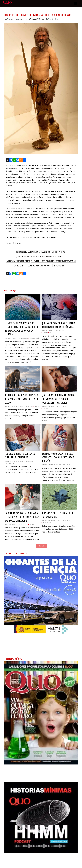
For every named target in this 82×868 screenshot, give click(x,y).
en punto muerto (61, 266)
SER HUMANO (48, 19)
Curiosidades (22, 252)
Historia (37, 406)
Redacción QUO (50, 331)
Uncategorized (34, 338)
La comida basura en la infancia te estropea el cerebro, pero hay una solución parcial (22, 517)
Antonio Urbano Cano (15, 406)
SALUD (51, 333)
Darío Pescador (13, 338)
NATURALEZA (47, 523)
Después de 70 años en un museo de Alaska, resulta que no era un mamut (22, 399)
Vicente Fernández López (17, 19)
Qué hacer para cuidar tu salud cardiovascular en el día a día (58, 325)
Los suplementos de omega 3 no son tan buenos (33, 266)
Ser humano (33, 252)
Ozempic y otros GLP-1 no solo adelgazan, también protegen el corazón (58, 457)
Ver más (41, 546)
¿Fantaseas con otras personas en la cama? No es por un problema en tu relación (58, 399)
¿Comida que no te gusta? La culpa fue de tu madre (20, 456)
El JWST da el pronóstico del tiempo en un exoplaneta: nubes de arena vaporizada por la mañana (21, 329)
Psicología (46, 408)
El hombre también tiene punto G (52, 252)
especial (45, 333)
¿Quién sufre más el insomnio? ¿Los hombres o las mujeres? (41, 256)
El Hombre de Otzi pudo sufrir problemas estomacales (53, 261)
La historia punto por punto (18, 261)
